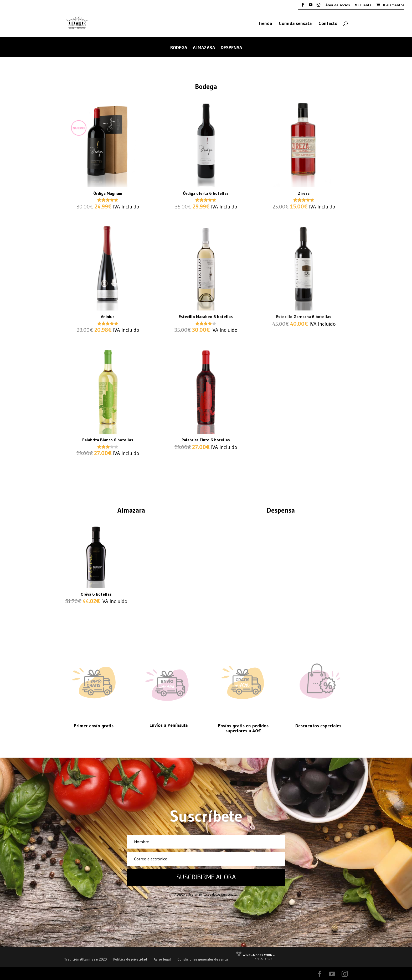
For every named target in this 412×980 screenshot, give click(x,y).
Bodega (179, 48)
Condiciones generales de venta (203, 959)
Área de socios (338, 5)
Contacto (328, 24)
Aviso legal (162, 959)
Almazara (204, 48)
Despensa (231, 48)
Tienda (265, 24)
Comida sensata (295, 24)
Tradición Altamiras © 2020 (85, 959)
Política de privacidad (130, 959)
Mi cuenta (363, 5)
